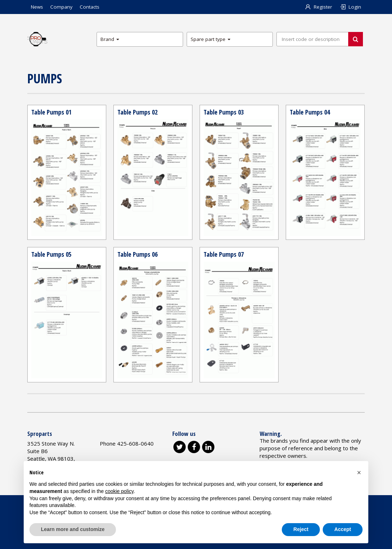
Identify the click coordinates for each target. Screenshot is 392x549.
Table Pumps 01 (51, 112)
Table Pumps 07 (224, 254)
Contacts (90, 7)
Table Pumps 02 (137, 112)
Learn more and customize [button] (73, 529)
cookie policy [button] (119, 491)
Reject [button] (301, 529)
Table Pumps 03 (224, 112)
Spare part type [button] (211, 39)
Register (319, 7)
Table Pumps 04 (310, 112)
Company (61, 7)
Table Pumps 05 (51, 254)
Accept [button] (343, 529)
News (37, 7)
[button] (359, 473)
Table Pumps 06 (137, 254)
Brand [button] (110, 39)
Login (350, 7)
